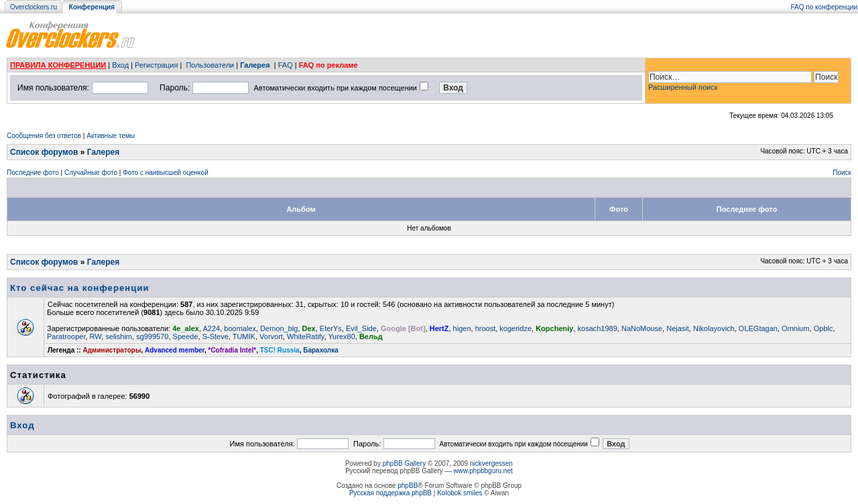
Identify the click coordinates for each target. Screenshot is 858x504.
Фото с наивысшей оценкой (166, 173)
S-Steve (216, 336)
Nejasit (678, 328)
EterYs (331, 328)
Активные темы (111, 136)
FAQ (286, 65)
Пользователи (210, 65)
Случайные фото (91, 173)
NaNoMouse (642, 328)
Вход (120, 65)
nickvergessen (491, 463)
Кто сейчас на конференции (80, 288)
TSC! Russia (280, 350)
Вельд (371, 336)
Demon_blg (279, 328)
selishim (119, 336)
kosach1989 (598, 328)
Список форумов (44, 152)
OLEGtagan (758, 328)
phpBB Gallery (404, 463)
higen (462, 328)
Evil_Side (361, 328)
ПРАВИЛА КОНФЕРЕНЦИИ (58, 65)
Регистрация (156, 65)
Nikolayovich (714, 328)
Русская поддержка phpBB (390, 493)
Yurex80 (341, 336)
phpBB (408, 486)
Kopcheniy (554, 328)
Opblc (823, 328)
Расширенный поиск (683, 87)
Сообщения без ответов (44, 136)
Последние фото (33, 173)
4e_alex (186, 328)
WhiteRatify (305, 336)
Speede (186, 336)
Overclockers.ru (34, 7)
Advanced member (175, 350)
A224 (212, 328)
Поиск (842, 173)
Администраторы (112, 350)
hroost (486, 328)
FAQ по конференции (824, 7)
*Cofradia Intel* (233, 350)
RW (96, 336)
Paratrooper (66, 336)
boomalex (240, 328)
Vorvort (271, 336)
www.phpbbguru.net (483, 471)
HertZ (439, 328)
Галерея (255, 65)
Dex (309, 328)
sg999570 (152, 336)
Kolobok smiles (459, 493)
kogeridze (515, 328)
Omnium (796, 328)
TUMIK (244, 336)
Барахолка (321, 350)
